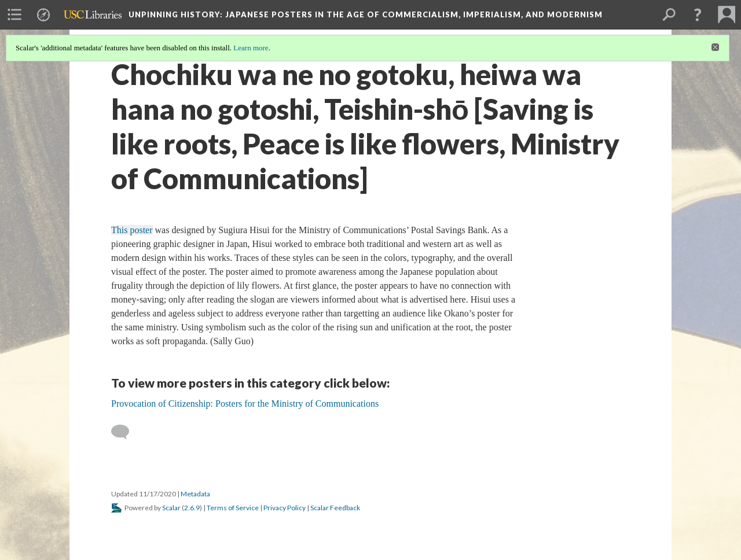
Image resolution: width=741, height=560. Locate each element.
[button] (698, 14)
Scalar (171, 508)
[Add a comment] (125, 432)
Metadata (195, 494)
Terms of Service (233, 508)
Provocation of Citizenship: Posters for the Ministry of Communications (245, 404)
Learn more (251, 48)
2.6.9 (192, 508)
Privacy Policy (285, 508)
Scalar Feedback (335, 508)
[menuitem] (14, 14)
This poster (132, 230)
